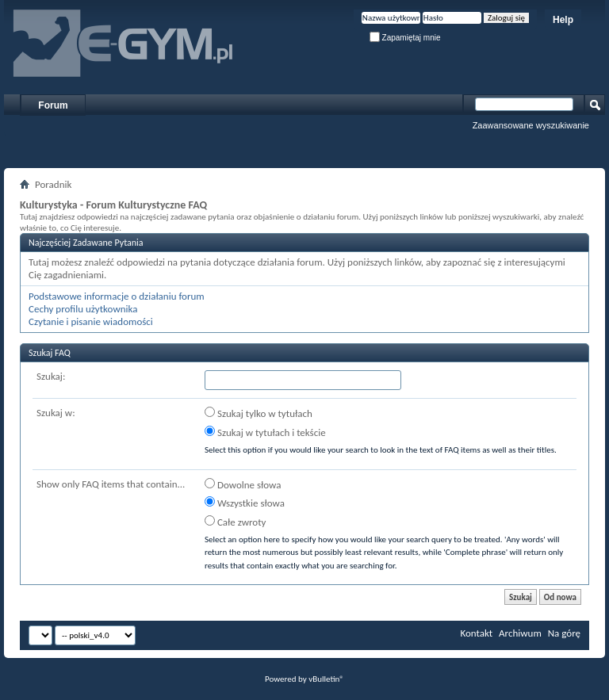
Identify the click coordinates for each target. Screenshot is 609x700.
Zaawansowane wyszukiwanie (531, 125)
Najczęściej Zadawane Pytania (86, 243)
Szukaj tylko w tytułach (259, 413)
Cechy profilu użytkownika (83, 309)
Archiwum (520, 633)
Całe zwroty (235, 522)
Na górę (564, 633)
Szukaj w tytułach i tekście (265, 432)
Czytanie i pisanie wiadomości (91, 321)
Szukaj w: (56, 413)
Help (563, 20)
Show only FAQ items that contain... (111, 484)
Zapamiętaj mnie (405, 38)
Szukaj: (51, 376)
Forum (53, 105)
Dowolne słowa (243, 484)
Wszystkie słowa (245, 503)
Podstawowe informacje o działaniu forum (117, 296)
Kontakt (476, 633)
